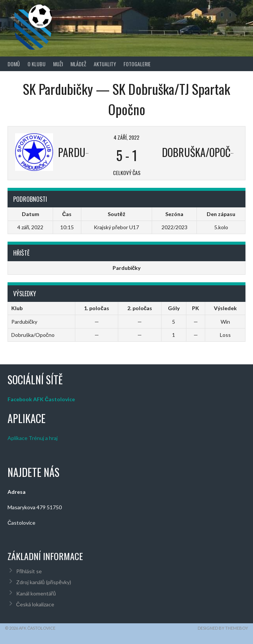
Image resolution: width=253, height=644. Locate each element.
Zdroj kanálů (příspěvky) (44, 582)
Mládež (78, 64)
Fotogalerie (137, 64)
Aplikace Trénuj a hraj (33, 438)
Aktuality (105, 64)
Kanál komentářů (36, 593)
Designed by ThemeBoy (223, 628)
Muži (58, 64)
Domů (14, 64)
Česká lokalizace (35, 604)
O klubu (37, 64)
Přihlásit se (29, 571)
